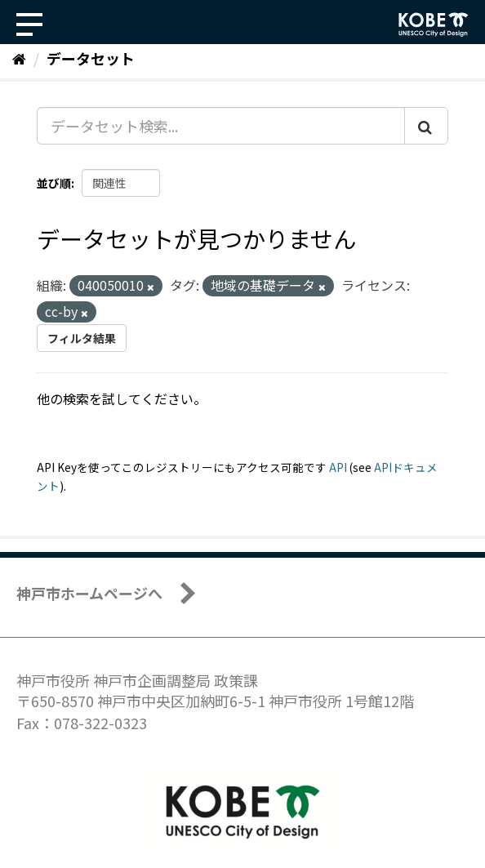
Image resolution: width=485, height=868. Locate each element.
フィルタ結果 (82, 338)
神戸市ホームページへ (89, 593)
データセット (91, 58)
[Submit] (426, 126)
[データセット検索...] (221, 126)
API (338, 467)
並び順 (54, 183)
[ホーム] (19, 58)
